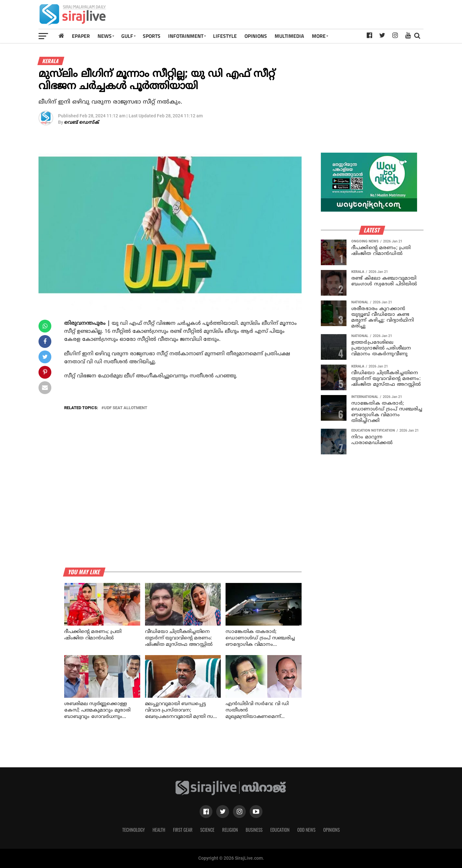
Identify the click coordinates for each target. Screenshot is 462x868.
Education (280, 830)
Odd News (306, 830)
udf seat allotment (126, 408)
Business (254, 830)
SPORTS (152, 36)
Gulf (127, 36)
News (105, 36)
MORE (319, 36)
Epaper (81, 36)
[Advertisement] (306, 17)
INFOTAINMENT (186, 36)
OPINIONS (256, 36)
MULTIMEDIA (289, 36)
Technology (133, 830)
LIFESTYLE (225, 36)
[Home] (61, 36)
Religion (230, 830)
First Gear (183, 830)
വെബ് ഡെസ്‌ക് (82, 123)
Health (159, 830)
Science (207, 830)
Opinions (331, 830)
